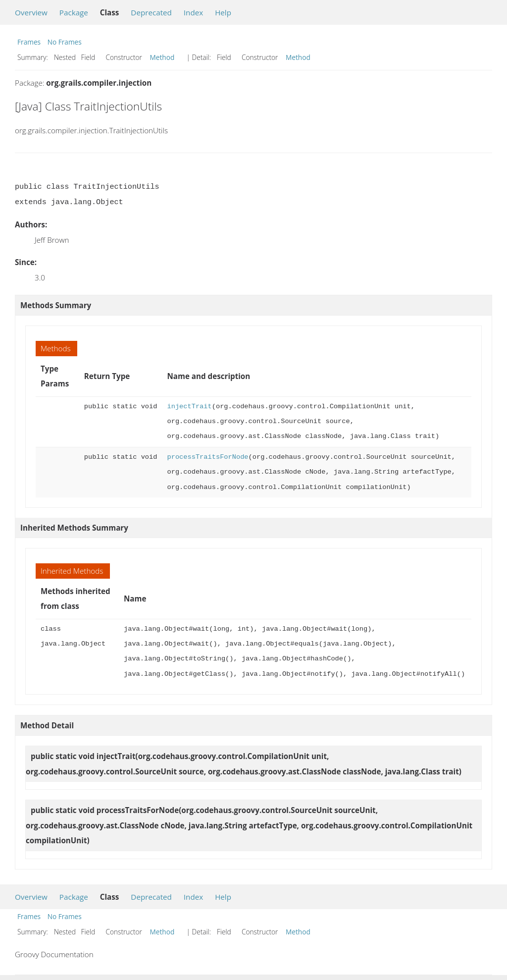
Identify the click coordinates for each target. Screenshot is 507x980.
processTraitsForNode (207, 457)
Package (74, 12)
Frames (29, 42)
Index (193, 12)
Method (162, 57)
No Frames (65, 42)
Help (223, 12)
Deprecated (151, 12)
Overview (31, 12)
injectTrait (189, 407)
